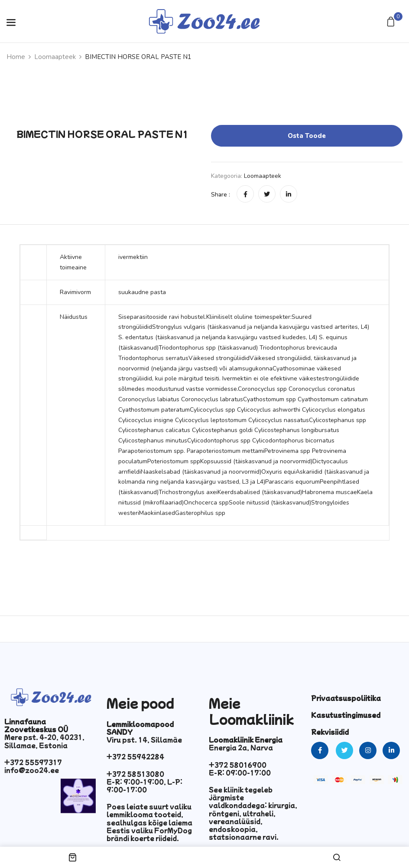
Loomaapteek (55, 57)
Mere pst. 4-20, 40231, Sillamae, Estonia (44, 741)
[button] (392, 22)
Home (16, 57)
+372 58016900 (238, 765)
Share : (221, 195)
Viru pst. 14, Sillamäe (144, 740)
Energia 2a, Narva (241, 747)
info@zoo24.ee (32, 770)
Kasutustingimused (346, 715)
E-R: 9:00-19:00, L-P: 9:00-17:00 (144, 786)
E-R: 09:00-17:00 (240, 773)
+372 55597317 (33, 762)
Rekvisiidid (330, 732)
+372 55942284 (135, 757)
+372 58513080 (135, 774)
